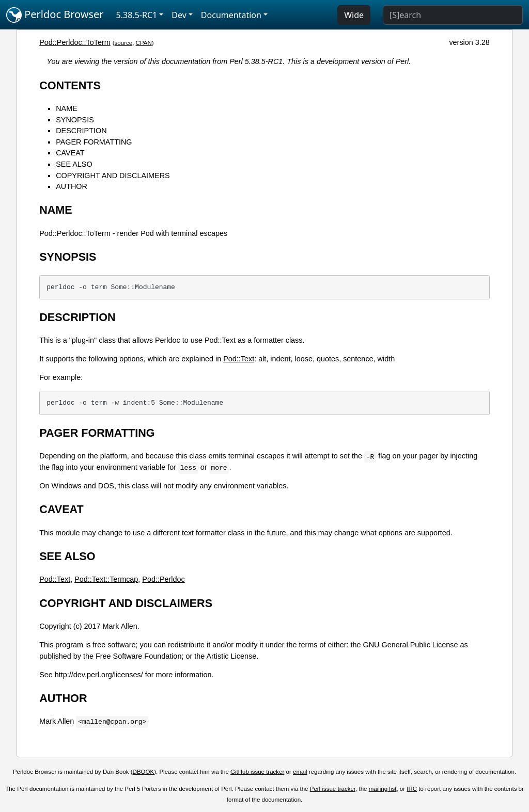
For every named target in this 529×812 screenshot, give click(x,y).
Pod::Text (239, 359)
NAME (67, 108)
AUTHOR (72, 186)
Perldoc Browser (55, 15)
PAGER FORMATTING (94, 142)
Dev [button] (179, 15)
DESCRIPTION (81, 131)
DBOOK (144, 772)
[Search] (453, 15)
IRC (412, 789)
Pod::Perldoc (163, 579)
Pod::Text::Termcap (106, 579)
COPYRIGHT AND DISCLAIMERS (113, 176)
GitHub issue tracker (257, 772)
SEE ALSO (74, 164)
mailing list (383, 789)
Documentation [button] (231, 15)
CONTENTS (70, 85)
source (124, 43)
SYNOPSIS (75, 120)
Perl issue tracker (333, 789)
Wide (354, 15)
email (300, 772)
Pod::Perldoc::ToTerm (75, 42)
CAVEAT (70, 153)
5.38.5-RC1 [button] (137, 15)
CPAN (144, 43)
